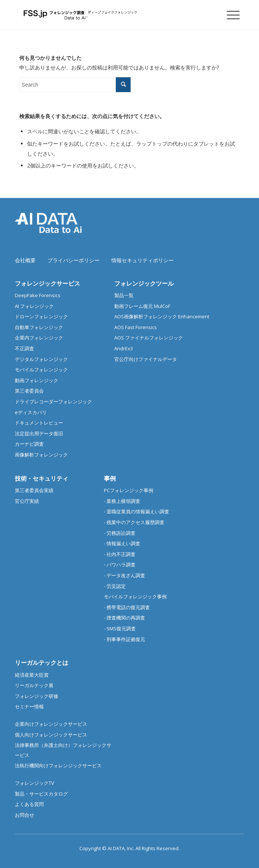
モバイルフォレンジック (41, 370)
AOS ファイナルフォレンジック (149, 338)
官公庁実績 (27, 501)
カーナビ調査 (29, 444)
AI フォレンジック (34, 306)
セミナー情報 (29, 706)
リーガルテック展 (34, 685)
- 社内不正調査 (120, 554)
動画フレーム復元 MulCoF (142, 306)
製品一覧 (124, 295)
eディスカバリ (31, 412)
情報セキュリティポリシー (142, 260)
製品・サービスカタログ (41, 794)
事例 (110, 478)
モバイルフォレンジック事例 (135, 596)
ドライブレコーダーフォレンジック (53, 402)
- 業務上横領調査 (122, 501)
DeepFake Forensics (38, 295)
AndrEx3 (124, 348)
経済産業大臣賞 (32, 675)
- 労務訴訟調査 (120, 533)
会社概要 (25, 260)
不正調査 (24, 348)
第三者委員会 (29, 391)
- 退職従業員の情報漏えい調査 (137, 511)
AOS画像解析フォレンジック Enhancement (162, 316)
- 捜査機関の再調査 (124, 618)
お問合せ (24, 815)
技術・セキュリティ (42, 478)
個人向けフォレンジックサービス (51, 735)
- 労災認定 (115, 586)
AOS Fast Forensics (136, 327)
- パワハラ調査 (120, 565)
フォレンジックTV (35, 783)
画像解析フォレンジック (41, 455)
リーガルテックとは (42, 663)
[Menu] (230, 15)
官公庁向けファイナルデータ (146, 359)
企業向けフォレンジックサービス (51, 724)
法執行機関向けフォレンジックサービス (58, 765)
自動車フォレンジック (39, 327)
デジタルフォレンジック (41, 359)
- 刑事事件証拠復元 (124, 639)
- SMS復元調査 (120, 628)
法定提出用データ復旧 (39, 433)
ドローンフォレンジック (41, 316)
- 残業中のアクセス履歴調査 (134, 522)
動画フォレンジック (37, 380)
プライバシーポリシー (73, 260)
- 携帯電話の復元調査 (127, 607)
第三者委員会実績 (34, 490)
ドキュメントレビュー (39, 423)
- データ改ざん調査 (124, 575)
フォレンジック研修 (37, 696)
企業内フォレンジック (39, 338)
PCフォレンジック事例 (129, 490)
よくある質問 (29, 804)
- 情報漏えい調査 (122, 543)
